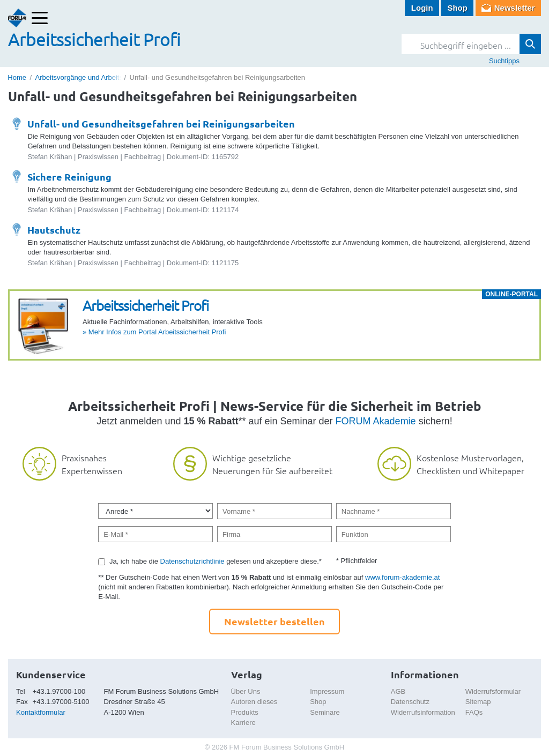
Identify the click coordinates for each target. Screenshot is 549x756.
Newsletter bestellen (274, 621)
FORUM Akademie (376, 421)
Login (422, 8)
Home (17, 77)
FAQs (474, 712)
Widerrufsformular (493, 691)
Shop (457, 8)
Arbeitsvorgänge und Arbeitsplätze (88, 77)
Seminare (325, 712)
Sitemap (478, 702)
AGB (398, 691)
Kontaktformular (41, 712)
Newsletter (515, 8)
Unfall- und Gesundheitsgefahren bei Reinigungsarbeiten (161, 123)
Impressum (327, 691)
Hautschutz (54, 230)
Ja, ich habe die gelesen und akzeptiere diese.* (216, 561)
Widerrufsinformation (423, 712)
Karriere (243, 723)
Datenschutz (410, 702)
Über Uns (246, 691)
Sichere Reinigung (69, 177)
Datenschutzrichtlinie (192, 561)
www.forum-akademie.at (402, 577)
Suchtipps (504, 61)
